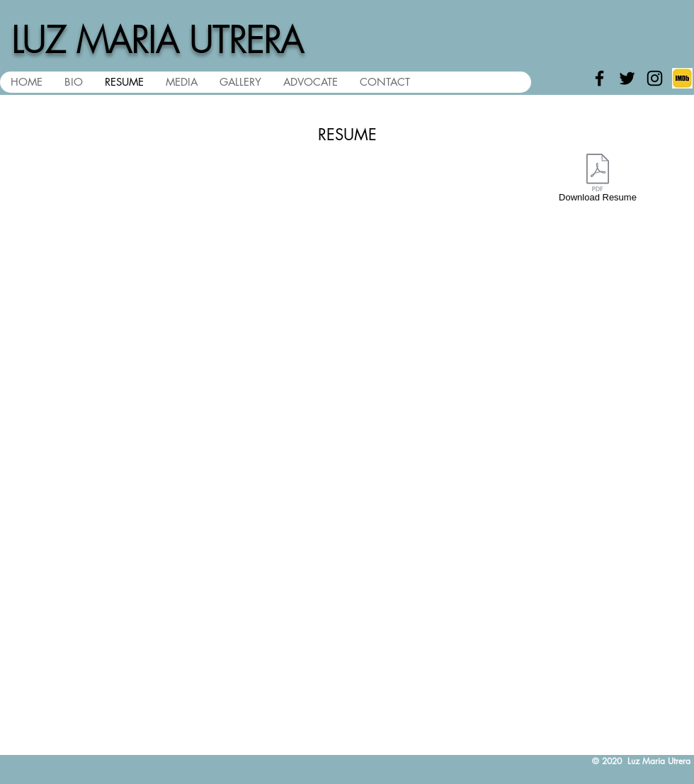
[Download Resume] (598, 181)
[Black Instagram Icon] (655, 78)
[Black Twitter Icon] (627, 78)
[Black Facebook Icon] (599, 78)
